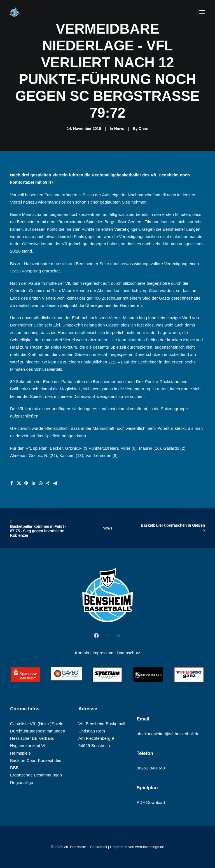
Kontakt (82, 653)
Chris (143, 129)
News (119, 129)
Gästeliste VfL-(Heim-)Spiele (37, 724)
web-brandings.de (150, 847)
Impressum (103, 653)
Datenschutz (128, 653)
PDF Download (151, 802)
